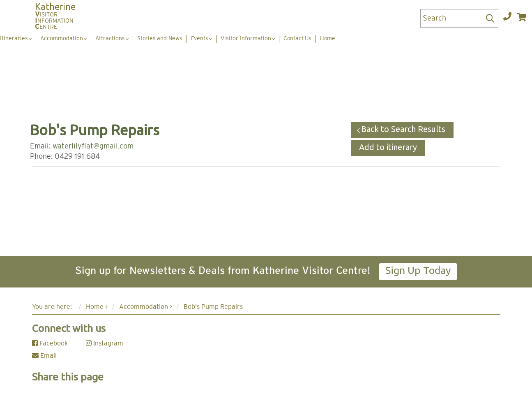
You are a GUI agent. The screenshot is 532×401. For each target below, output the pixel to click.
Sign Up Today (418, 270)
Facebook (50, 343)
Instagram (105, 343)
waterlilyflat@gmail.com (93, 146)
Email (44, 356)
